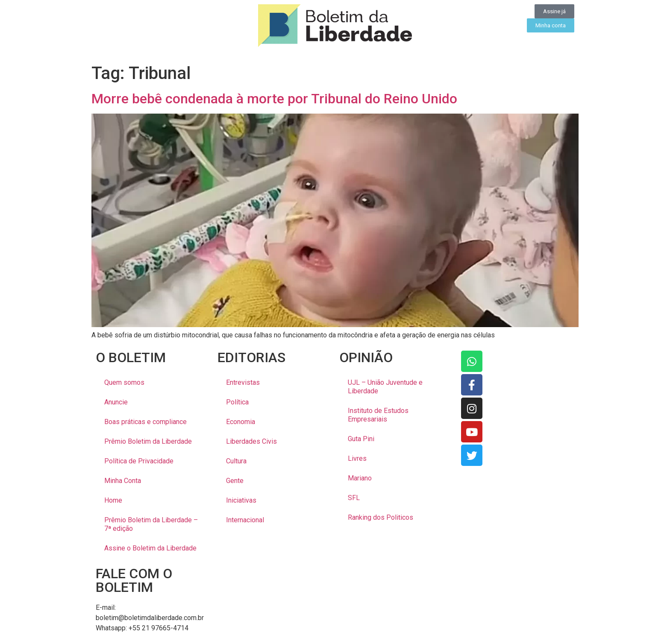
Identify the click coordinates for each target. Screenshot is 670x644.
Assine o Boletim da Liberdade (150, 548)
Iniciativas (241, 500)
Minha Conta (123, 481)
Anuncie (116, 402)
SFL (354, 498)
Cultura (236, 461)
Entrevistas (243, 382)
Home (113, 500)
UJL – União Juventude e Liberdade (385, 387)
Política (237, 402)
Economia (241, 422)
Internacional (245, 520)
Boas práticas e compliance (145, 422)
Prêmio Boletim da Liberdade (148, 441)
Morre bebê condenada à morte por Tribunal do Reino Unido (274, 99)
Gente (235, 481)
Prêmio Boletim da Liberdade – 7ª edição (151, 524)
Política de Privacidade (139, 461)
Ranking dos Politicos (381, 517)
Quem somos (124, 382)
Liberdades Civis (251, 441)
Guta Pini (361, 439)
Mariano (360, 478)
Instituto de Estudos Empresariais (378, 415)
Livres (357, 458)
